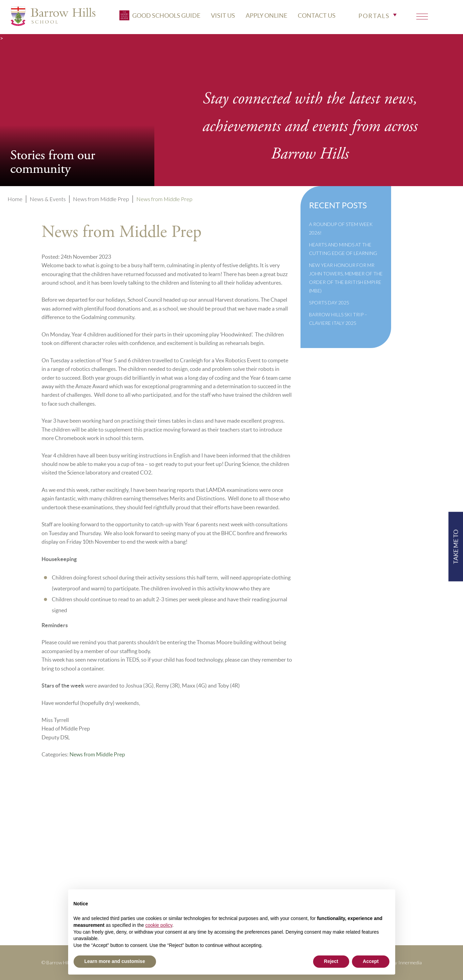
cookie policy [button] (159, 925)
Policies (181, 847)
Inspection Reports (195, 856)
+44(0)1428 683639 (387, 838)
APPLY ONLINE (308, 13)
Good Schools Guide (201, 13)
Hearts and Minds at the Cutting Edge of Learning (343, 249)
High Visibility (396, 865)
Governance (186, 865)
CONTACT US (358, 13)
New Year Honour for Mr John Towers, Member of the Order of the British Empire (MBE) (346, 278)
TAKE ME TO (456, 546)
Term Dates (185, 838)
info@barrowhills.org (388, 847)
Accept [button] (371, 961)
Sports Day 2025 (329, 303)
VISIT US (265, 13)
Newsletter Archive (196, 875)
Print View (375, 856)
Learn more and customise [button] (115, 961)
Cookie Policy (189, 884)
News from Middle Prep (97, 754)
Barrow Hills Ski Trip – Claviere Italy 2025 (338, 319)
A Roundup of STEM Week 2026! (341, 228)
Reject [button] (331, 961)
